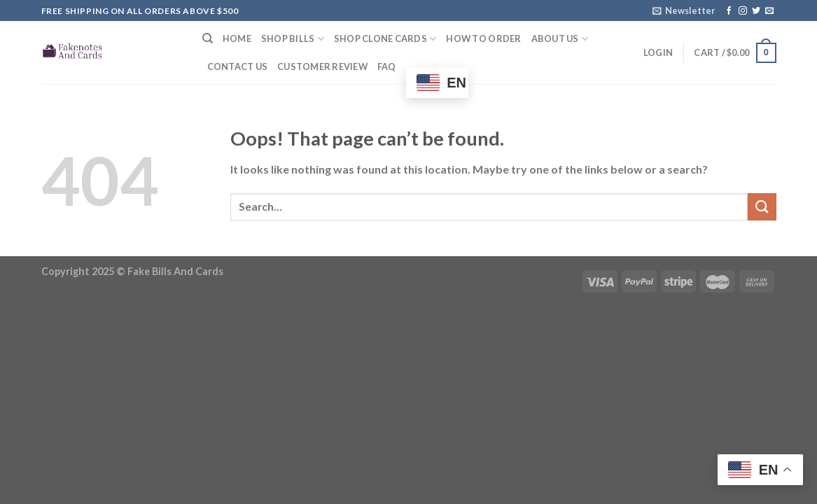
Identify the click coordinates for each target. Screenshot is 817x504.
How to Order (483, 38)
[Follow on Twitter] (756, 11)
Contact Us (238, 66)
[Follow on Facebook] (729, 11)
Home (237, 38)
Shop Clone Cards (385, 39)
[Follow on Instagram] (743, 11)
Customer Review (322, 66)
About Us (560, 39)
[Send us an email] (769, 11)
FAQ (387, 66)
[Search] (208, 38)
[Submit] (762, 207)
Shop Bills (293, 39)
